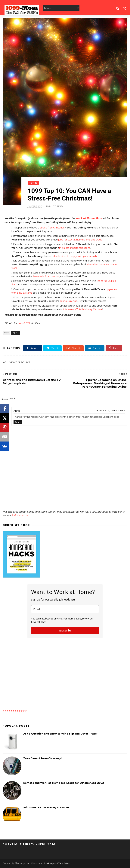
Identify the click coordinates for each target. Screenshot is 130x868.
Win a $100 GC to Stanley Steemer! (46, 807)
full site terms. (20, 515)
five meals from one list (46, 276)
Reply (18, 422)
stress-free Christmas (52, 228)
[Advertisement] (65, 499)
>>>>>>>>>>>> (15, 711)
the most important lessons (75, 248)
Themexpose (22, 863)
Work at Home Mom (89, 218)
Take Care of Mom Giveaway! (42, 758)
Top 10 (33, 183)
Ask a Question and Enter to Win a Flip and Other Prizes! (60, 734)
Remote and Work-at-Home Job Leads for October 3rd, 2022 (64, 783)
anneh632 (24, 323)
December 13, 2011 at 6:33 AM (110, 410)
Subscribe (65, 630)
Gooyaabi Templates (58, 863)
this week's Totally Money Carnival (83, 309)
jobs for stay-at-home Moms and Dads (80, 240)
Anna (17, 411)
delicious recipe (68, 301)
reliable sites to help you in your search (74, 256)
